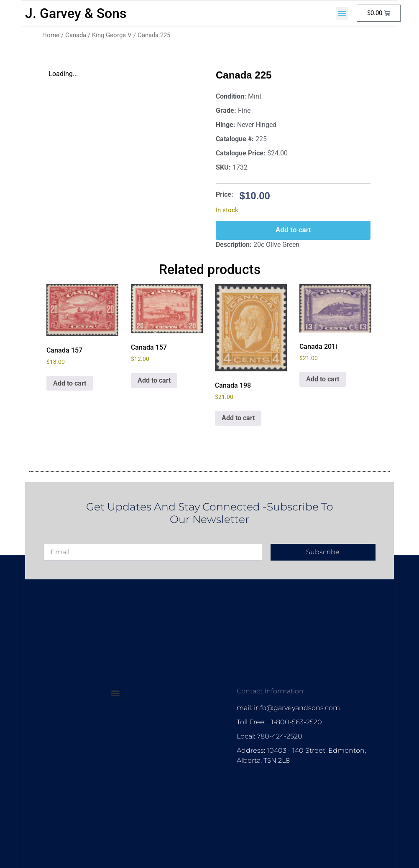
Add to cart (293, 230)
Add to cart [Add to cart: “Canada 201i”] (323, 379)
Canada (76, 35)
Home (51, 35)
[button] (342, 13)
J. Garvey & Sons (76, 13)
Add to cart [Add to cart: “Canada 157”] (70, 383)
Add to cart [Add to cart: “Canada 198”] (238, 418)
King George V (112, 35)
